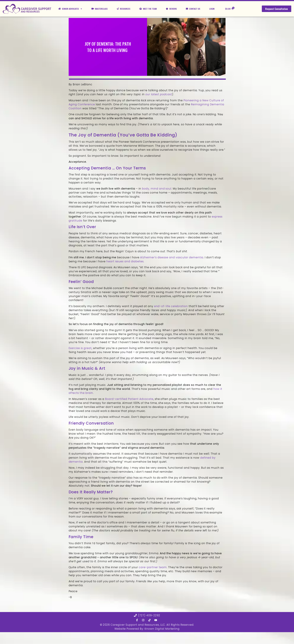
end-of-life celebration (171, 306)
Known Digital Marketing (162, 629)
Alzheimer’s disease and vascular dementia (172, 257)
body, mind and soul (157, 189)
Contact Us (193, 9)
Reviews (171, 9)
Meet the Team (148, 9)
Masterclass (100, 9)
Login (212, 9)
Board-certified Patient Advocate (129, 399)
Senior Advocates (70, 9)
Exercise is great (80, 348)
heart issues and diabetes (125, 261)
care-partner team (153, 567)
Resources (123, 9)
